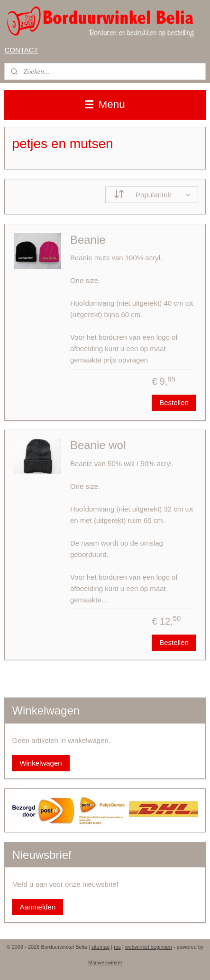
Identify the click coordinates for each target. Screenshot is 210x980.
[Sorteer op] (152, 195)
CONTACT (21, 50)
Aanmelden (37, 907)
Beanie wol (98, 445)
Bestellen (174, 402)
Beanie (88, 240)
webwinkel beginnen (149, 947)
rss (117, 947)
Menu (105, 104)
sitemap (101, 947)
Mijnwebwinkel (105, 962)
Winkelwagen (41, 763)
